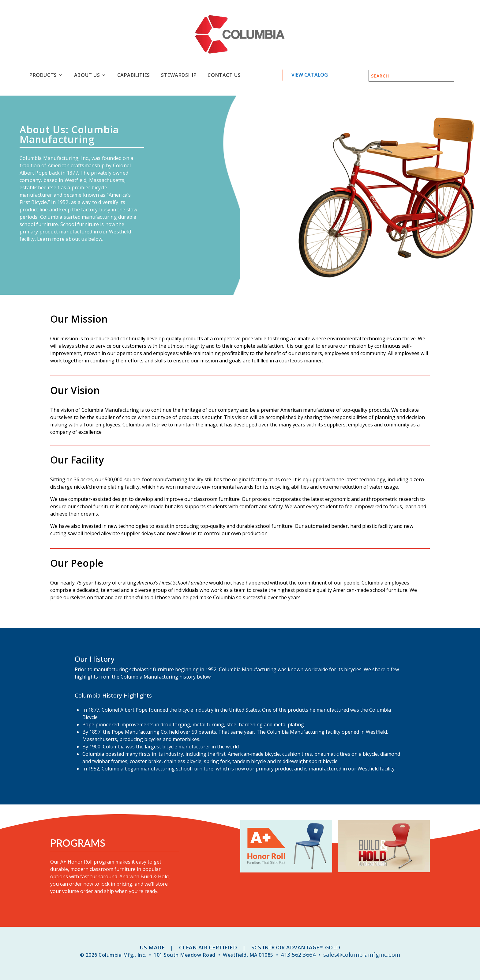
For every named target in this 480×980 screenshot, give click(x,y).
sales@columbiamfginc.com (362, 955)
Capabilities (134, 75)
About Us (87, 75)
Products (43, 75)
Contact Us (224, 75)
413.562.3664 (298, 955)
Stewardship (179, 75)
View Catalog (310, 75)
